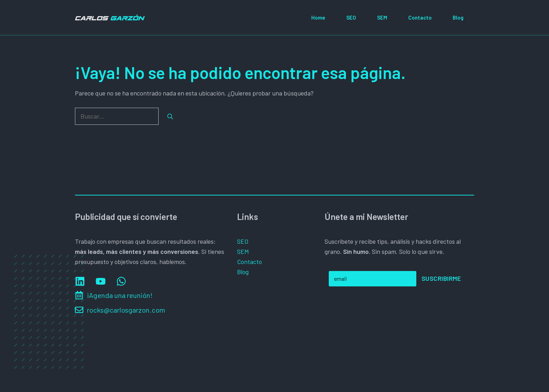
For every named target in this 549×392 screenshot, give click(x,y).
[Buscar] (170, 116)
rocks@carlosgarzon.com (126, 310)
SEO (351, 17)
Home (318, 17)
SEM (382, 17)
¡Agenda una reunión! (120, 295)
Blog (458, 17)
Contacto (420, 17)
